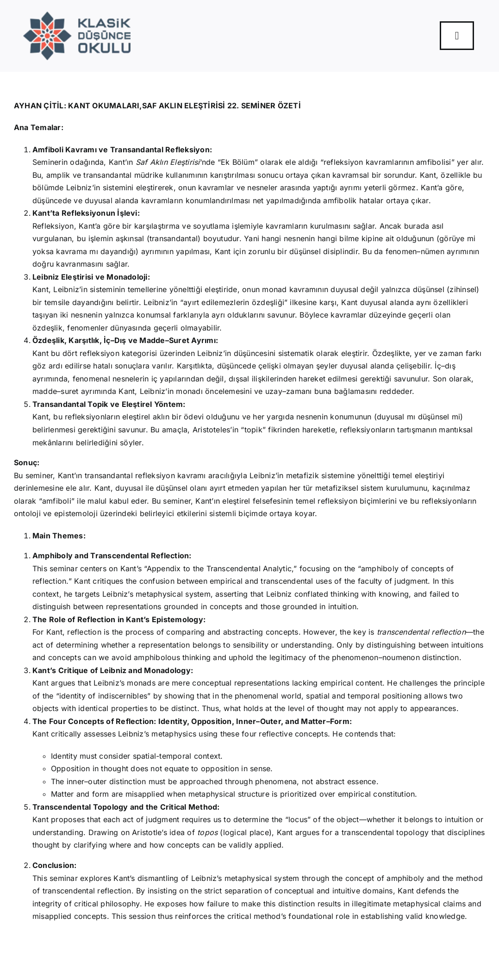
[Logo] (77, 15)
